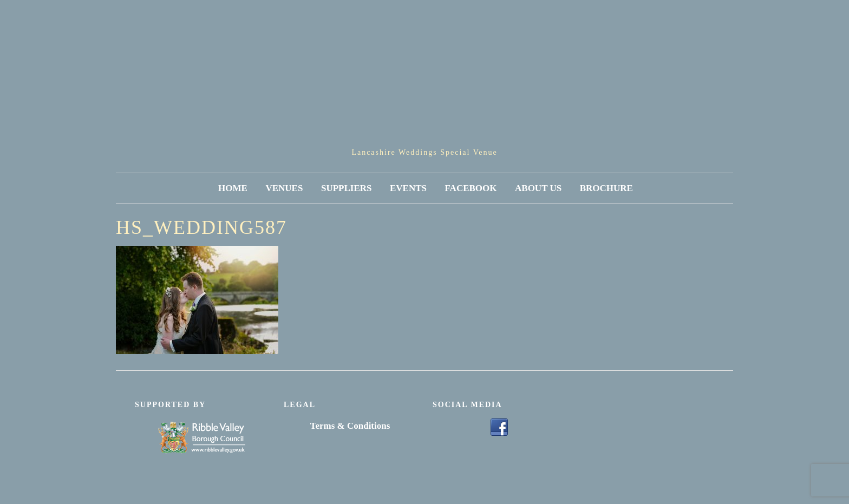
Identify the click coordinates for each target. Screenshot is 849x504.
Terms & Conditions (350, 426)
